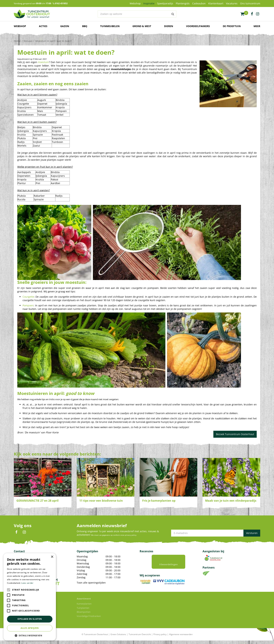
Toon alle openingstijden (91, 583)
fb (252, 14)
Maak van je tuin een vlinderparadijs (231, 501)
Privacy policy (160, 638)
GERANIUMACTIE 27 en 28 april (37, 501)
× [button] (52, 557)
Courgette (28, 297)
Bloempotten (84, 615)
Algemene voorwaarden (181, 638)
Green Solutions (118, 638)
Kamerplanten (84, 607)
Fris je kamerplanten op (159, 501)
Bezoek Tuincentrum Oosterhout (235, 434)
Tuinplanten (83, 611)
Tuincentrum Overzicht (140, 638)
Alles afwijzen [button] (30, 628)
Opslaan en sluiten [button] (30, 619)
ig (258, 14)
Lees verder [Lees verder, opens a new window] (27, 583)
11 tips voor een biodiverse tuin (101, 501)
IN (24, 532)
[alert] (30, 597)
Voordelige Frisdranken (89, 620)
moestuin (43, 62)
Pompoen (28, 305)
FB (16, 532)
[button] (30, 635)
